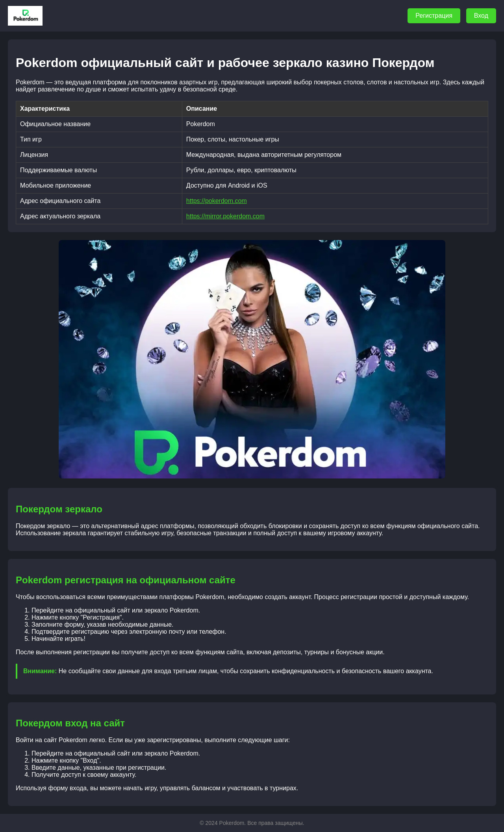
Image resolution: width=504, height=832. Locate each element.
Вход (481, 16)
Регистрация (434, 16)
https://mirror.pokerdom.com (225, 216)
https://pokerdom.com (217, 201)
